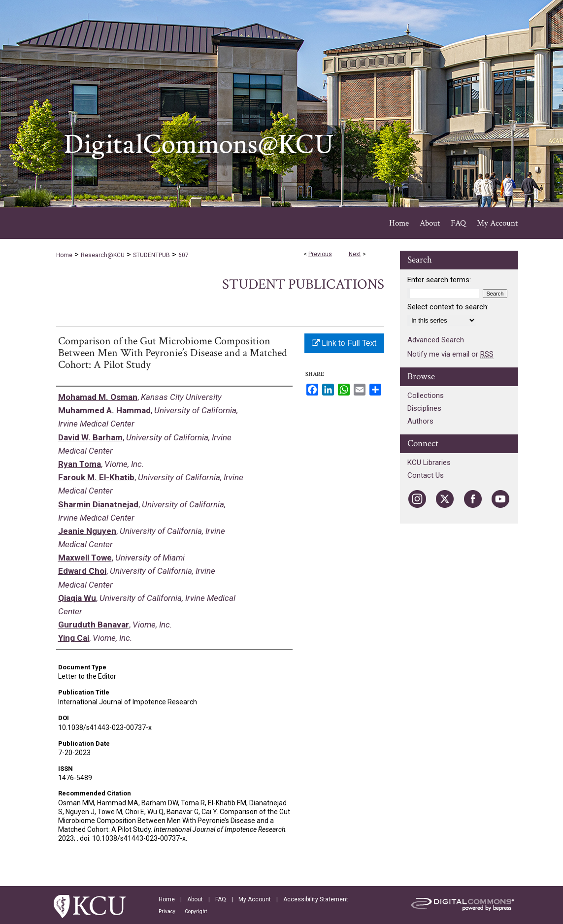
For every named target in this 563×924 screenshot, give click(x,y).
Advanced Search (436, 340)
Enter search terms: (439, 280)
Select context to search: (448, 307)
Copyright (196, 911)
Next (355, 254)
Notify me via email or (450, 354)
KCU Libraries (429, 462)
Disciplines (424, 408)
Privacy (167, 911)
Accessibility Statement (316, 899)
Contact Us (426, 475)
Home (64, 255)
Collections (426, 396)
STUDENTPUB (151, 255)
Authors (420, 421)
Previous (320, 254)
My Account (255, 899)
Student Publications (303, 284)
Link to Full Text (344, 343)
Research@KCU (103, 255)
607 (183, 255)
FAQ (221, 899)
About (195, 899)
